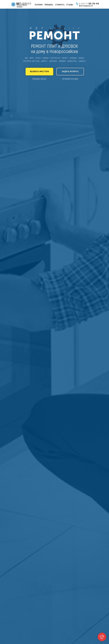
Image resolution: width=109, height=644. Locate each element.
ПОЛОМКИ (39, 5)
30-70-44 (89, 4)
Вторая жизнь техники (22, 6)
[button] (39, 72)
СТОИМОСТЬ (60, 5)
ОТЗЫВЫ (70, 5)
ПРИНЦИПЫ (49, 5)
